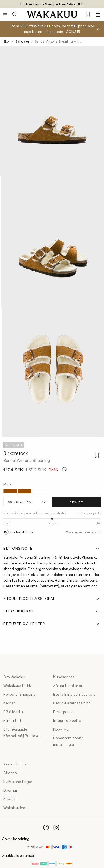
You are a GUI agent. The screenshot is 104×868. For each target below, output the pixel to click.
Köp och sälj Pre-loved (22, 736)
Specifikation (52, 611)
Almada (10, 773)
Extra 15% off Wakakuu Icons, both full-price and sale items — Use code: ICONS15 (52, 29)
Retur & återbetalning (72, 703)
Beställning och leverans (74, 695)
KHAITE (10, 799)
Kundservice (64, 677)
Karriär (9, 703)
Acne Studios (15, 764)
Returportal (63, 712)
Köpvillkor (62, 729)
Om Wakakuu (15, 677)
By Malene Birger (18, 782)
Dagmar (10, 791)
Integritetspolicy (67, 721)
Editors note (52, 549)
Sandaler (22, 42)
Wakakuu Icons (16, 808)
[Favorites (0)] (88, 14)
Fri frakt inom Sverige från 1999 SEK (52, 4)
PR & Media (13, 712)
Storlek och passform (52, 599)
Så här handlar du (68, 686)
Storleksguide (90, 513)
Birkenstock (16, 453)
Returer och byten (52, 624)
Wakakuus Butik (17, 686)
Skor (7, 42)
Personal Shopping (19, 695)
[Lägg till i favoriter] (96, 456)
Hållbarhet (12, 721)
